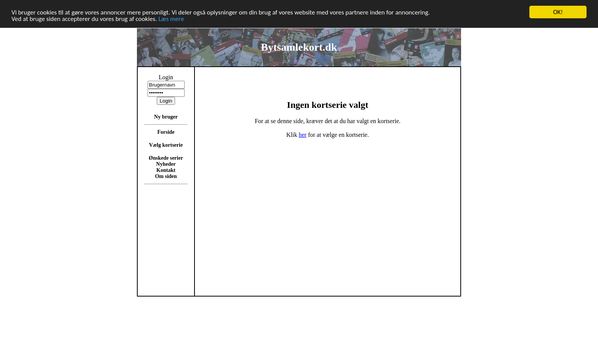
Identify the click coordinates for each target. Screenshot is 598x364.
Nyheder (166, 164)
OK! (558, 12)
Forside (166, 132)
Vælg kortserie (166, 145)
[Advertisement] (492, 181)
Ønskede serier (166, 158)
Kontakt (166, 170)
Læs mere (171, 18)
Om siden (166, 176)
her (302, 135)
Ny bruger (166, 117)
